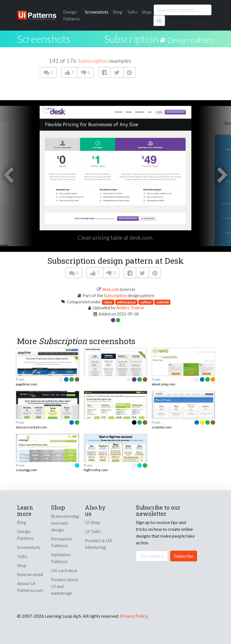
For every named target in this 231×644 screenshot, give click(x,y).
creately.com (162, 427)
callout (146, 302)
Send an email (30, 574)
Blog (118, 12)
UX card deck (64, 570)
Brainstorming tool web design (65, 523)
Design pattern (191, 40)
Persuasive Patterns (61, 542)
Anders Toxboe (130, 308)
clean (108, 302)
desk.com (111, 289)
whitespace (126, 302)
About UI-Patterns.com (30, 587)
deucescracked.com (31, 427)
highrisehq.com (96, 470)
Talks (132, 12)
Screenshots (97, 12)
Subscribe (184, 556)
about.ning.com (163, 384)
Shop (147, 12)
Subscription (131, 39)
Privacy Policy (133, 616)
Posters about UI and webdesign (65, 586)
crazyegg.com (26, 470)
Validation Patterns (61, 558)
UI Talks (93, 531)
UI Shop (93, 522)
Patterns (71, 15)
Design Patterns (25, 535)
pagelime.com (27, 384)
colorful (162, 302)
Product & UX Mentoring (98, 544)
